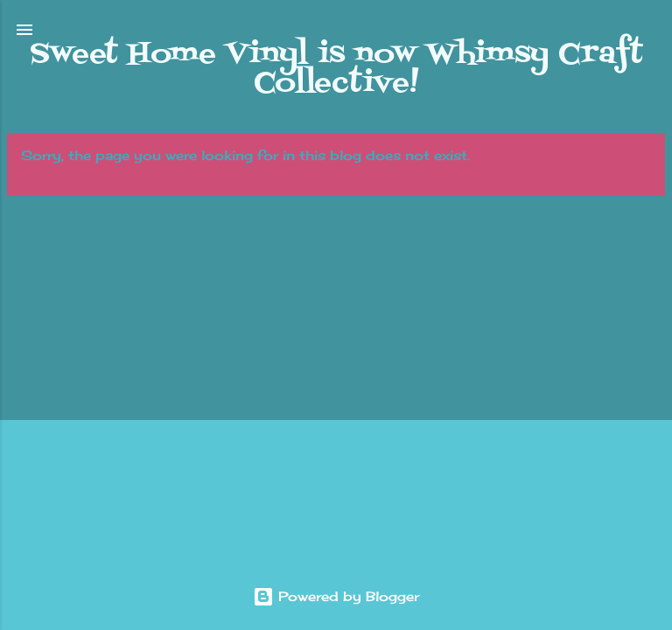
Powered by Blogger (336, 596)
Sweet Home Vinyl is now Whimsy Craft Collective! (336, 69)
